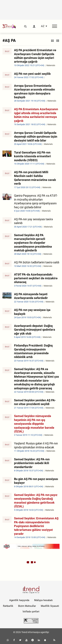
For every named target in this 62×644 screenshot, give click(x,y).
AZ (43, 26)
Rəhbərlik (8, 606)
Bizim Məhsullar (27, 606)
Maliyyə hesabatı (43, 600)
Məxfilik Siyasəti (50, 606)
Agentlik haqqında (19, 600)
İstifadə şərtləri (31, 612)
